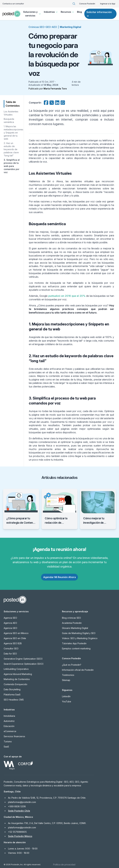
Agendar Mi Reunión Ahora (59, 577)
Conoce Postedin (87, 4)
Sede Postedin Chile (19, 811)
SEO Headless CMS (14, 700)
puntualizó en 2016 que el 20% (67, 296)
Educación (9, 726)
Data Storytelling (12, 689)
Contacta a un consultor (13, 4)
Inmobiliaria (9, 716)
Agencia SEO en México (16, 633)
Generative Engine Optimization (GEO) (23, 659)
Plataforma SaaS (12, 695)
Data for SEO (10, 654)
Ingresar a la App (108, 4)
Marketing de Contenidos (17, 679)
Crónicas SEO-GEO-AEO (43, 27)
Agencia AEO (10, 623)
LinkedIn (66, 696)
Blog (79, 12)
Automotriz (9, 721)
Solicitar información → (99, 14)
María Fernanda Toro (55, 89)
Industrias (51, 12)
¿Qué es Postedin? (72, 665)
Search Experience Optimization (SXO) (24, 664)
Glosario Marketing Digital (75, 628)
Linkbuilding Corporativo (16, 669)
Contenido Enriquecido (15, 684)
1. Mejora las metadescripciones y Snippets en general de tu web (13, 133)
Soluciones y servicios (32, 14)
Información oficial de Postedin (78, 670)
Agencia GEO (10, 628)
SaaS (6, 747)
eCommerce (10, 731)
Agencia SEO (10, 618)
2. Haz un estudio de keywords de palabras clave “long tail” (11, 149)
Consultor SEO (11, 648)
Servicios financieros (14, 736)
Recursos (68, 12)
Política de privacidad (64, 865)
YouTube (67, 701)
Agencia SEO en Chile (15, 638)
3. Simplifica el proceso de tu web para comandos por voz (12, 166)
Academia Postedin (72, 623)
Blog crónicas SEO (71, 618)
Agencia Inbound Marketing (18, 674)
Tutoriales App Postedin (74, 643)
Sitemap (66, 680)
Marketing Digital (70, 27)
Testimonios (68, 675)
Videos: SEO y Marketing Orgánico (80, 638)
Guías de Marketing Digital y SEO (79, 633)
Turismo (8, 741)
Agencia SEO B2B (13, 643)
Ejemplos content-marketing (76, 648)
